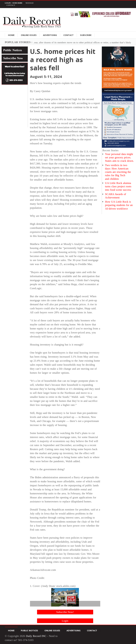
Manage (30, 3)
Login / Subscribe (14, 3)
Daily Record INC (36, 636)
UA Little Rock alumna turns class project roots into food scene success (118, 187)
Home (11, 35)
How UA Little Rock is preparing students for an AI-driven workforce (119, 205)
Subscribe (86, 35)
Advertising (50, 35)
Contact (11, 5)
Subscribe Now (13, 58)
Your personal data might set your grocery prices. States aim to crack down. (119, 158)
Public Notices (13, 50)
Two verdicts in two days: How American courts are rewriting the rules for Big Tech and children (118, 172)
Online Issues (29, 35)
